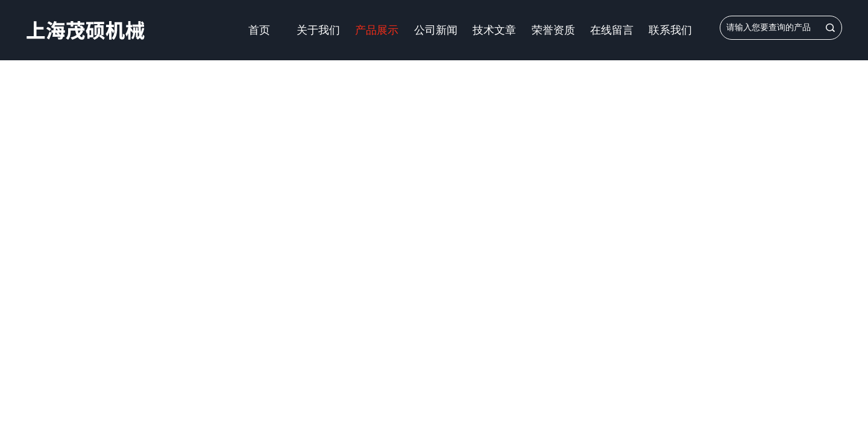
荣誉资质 (553, 30)
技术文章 (494, 30)
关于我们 (318, 30)
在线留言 (612, 30)
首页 (259, 30)
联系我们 (670, 30)
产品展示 (377, 30)
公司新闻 (436, 30)
